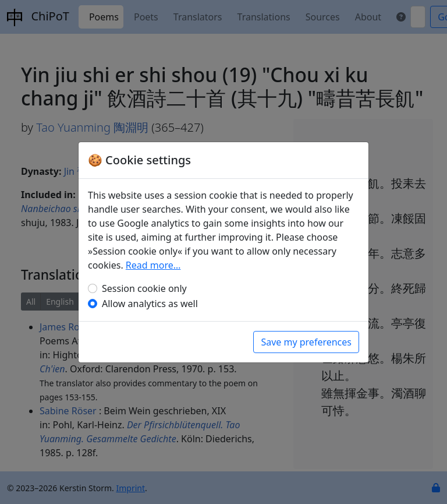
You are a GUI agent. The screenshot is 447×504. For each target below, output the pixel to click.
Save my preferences (306, 342)
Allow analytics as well (150, 304)
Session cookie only (144, 288)
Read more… (153, 265)
